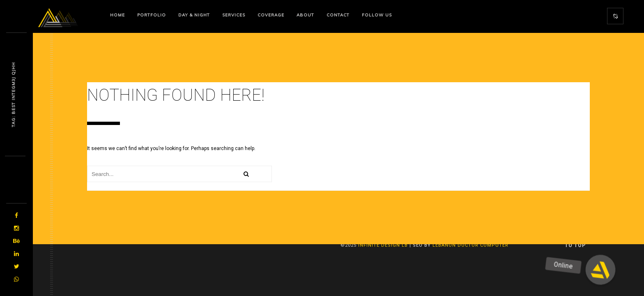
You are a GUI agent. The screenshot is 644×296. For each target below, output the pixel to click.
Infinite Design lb (383, 245)
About (305, 15)
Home (117, 15)
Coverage (271, 15)
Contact (338, 15)
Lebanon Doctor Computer (470, 245)
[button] (600, 270)
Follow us (377, 15)
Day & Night (194, 15)
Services (234, 15)
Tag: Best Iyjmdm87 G (13, 95)
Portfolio (152, 15)
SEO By (422, 245)
